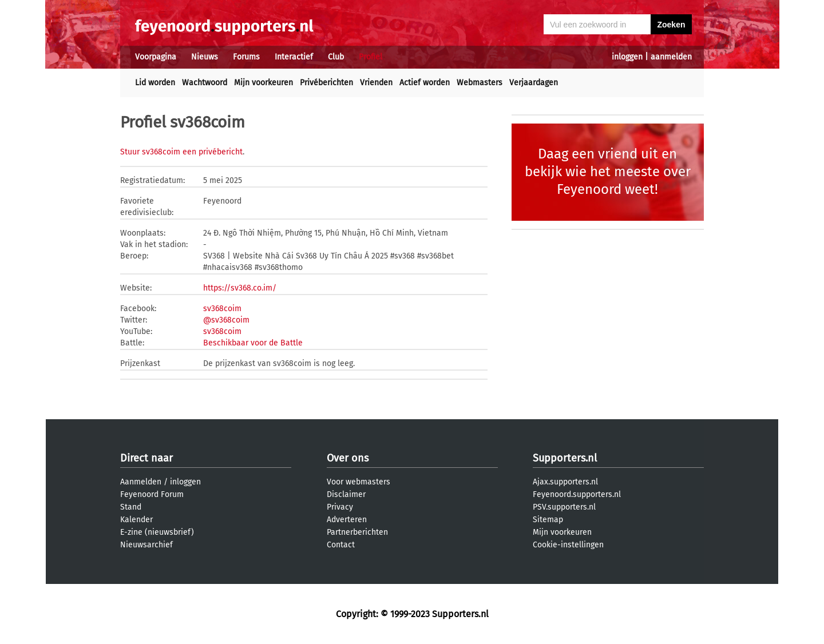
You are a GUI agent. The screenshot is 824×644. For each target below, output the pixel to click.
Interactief (294, 57)
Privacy (340, 507)
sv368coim (222, 309)
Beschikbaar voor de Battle (253, 343)
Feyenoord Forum (152, 494)
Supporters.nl (565, 458)
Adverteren (347, 520)
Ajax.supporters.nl (565, 482)
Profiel (371, 57)
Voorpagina (156, 57)
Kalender (136, 520)
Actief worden (425, 83)
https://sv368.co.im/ (240, 288)
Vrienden (376, 83)
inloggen (627, 57)
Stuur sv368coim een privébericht (181, 152)
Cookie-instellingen (568, 545)
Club (336, 57)
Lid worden (155, 83)
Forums (246, 57)
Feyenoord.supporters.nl (577, 494)
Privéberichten (326, 83)
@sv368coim (226, 320)
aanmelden (671, 57)
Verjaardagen (534, 83)
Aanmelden (141, 482)
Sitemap (548, 520)
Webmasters (480, 83)
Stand (131, 507)
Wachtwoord (205, 83)
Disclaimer (346, 494)
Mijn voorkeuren (264, 83)
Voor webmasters (358, 482)
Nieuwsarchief (146, 545)
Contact (341, 545)
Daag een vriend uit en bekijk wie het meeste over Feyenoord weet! (608, 172)
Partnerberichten (357, 532)
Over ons (348, 458)
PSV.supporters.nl (564, 507)
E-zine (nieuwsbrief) (157, 532)
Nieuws (205, 57)
